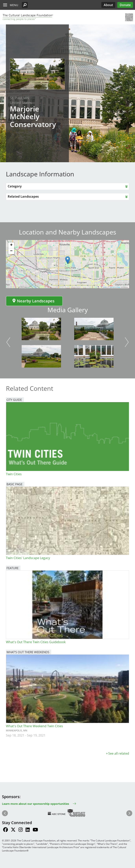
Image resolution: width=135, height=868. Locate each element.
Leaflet (104, 287)
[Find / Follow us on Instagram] (21, 830)
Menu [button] (14, 5)
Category (15, 186)
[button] (25, 5)
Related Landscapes (23, 196)
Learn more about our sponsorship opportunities (36, 804)
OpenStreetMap (115, 287)
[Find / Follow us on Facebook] (6, 830)
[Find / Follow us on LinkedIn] (28, 830)
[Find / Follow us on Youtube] (35, 830)
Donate (125, 5)
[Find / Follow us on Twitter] (13, 830)
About (108, 5)
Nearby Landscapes (33, 301)
